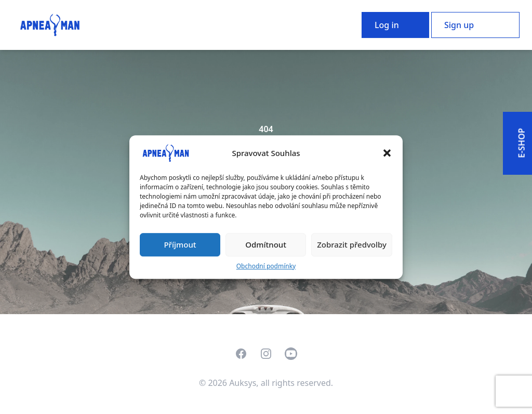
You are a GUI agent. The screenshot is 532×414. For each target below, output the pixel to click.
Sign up (459, 25)
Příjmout (180, 244)
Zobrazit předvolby (352, 244)
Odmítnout (266, 244)
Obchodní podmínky (266, 266)
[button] (387, 153)
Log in (387, 25)
